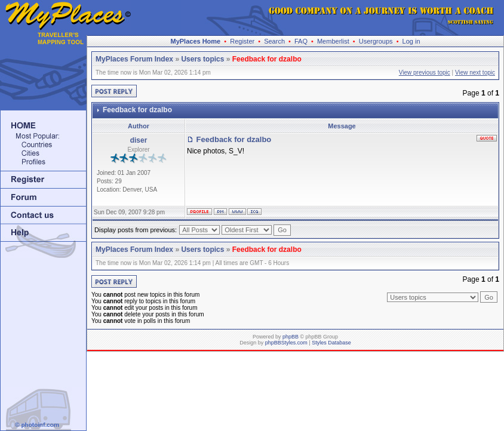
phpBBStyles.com (286, 343)
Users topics (202, 59)
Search (274, 41)
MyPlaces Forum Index (134, 59)
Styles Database (331, 343)
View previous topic (425, 73)
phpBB (291, 337)
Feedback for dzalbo (267, 59)
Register (242, 41)
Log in (411, 41)
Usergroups (376, 41)
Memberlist (333, 41)
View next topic (475, 73)
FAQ (301, 41)
